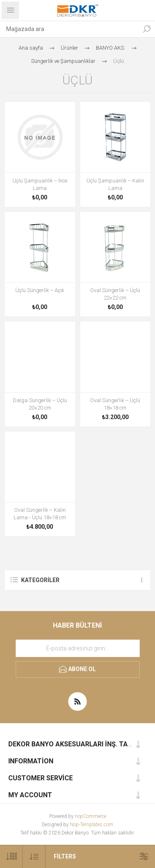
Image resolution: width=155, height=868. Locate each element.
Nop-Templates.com (92, 825)
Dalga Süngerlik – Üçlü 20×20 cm (40, 404)
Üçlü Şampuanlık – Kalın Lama (115, 184)
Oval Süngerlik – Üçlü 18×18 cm (115, 404)
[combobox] (69, 29)
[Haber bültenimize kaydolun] (78, 648)
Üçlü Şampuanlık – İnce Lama (40, 184)
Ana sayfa (31, 48)
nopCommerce (91, 816)
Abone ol (82, 669)
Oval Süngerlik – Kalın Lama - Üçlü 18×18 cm (40, 514)
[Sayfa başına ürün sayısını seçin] (11, 857)
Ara (147, 29)
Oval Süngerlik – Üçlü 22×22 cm (115, 294)
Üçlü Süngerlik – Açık (40, 290)
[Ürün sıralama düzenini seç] (34, 857)
